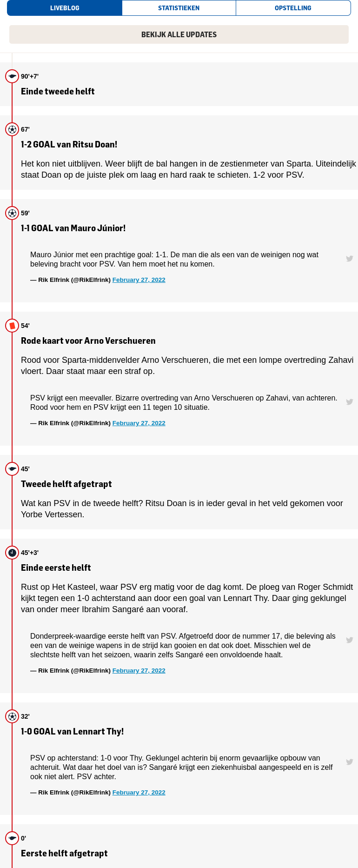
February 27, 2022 (139, 280)
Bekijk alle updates (179, 34)
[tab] (64, 8)
